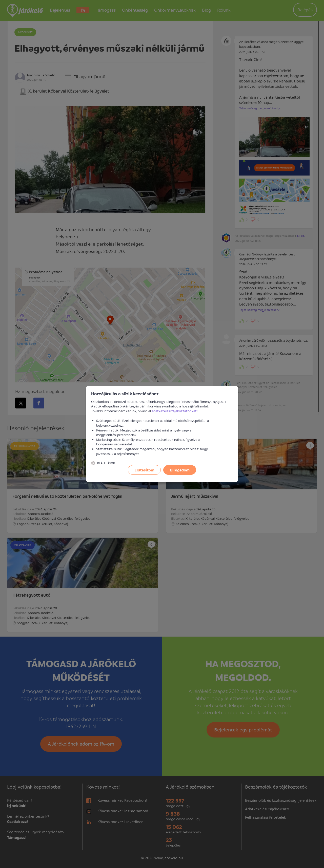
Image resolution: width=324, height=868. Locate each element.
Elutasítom (144, 470)
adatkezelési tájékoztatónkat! (175, 411)
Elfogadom (180, 470)
